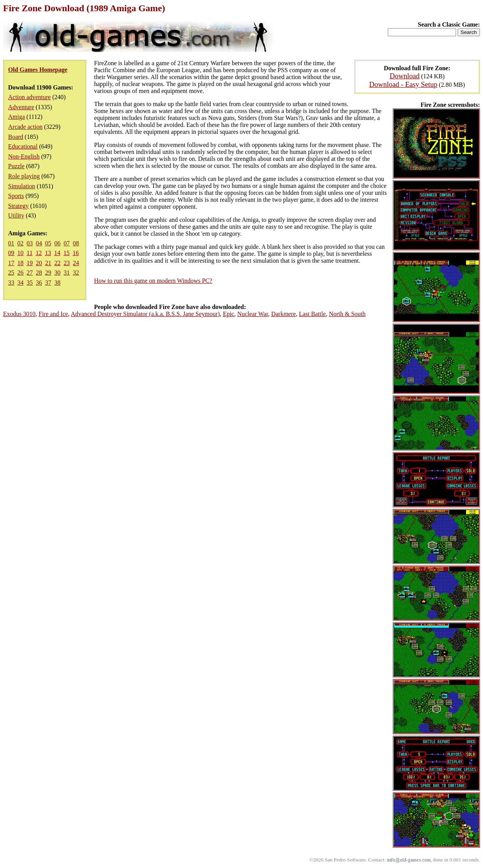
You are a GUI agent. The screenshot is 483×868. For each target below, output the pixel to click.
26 (20, 273)
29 (48, 273)
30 (57, 273)
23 (67, 263)
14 (57, 253)
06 (57, 243)
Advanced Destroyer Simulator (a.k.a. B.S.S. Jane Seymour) (146, 314)
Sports (16, 196)
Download (405, 76)
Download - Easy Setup (403, 84)
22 (57, 263)
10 (20, 253)
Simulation (22, 186)
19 (30, 263)
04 (39, 243)
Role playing (24, 176)
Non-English (24, 156)
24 (76, 263)
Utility (16, 215)
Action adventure (29, 97)
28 (39, 273)
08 (76, 243)
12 (39, 253)
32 (76, 273)
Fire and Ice (53, 314)
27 (30, 273)
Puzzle (16, 166)
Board (16, 137)
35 (30, 283)
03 (30, 243)
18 (20, 263)
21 (48, 263)
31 (67, 273)
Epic (228, 314)
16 (76, 253)
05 (48, 243)
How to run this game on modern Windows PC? (153, 281)
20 (39, 263)
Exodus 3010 (19, 314)
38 (57, 283)
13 (48, 253)
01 (11, 243)
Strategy (18, 206)
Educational (23, 146)
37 (48, 283)
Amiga (17, 117)
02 (20, 243)
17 (11, 263)
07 (67, 243)
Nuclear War (252, 314)
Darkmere (283, 314)
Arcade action (25, 127)
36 (39, 283)
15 (66, 253)
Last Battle (312, 314)
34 (20, 283)
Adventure (21, 107)
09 (11, 253)
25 (11, 273)
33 (11, 283)
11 (29, 253)
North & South (347, 314)
